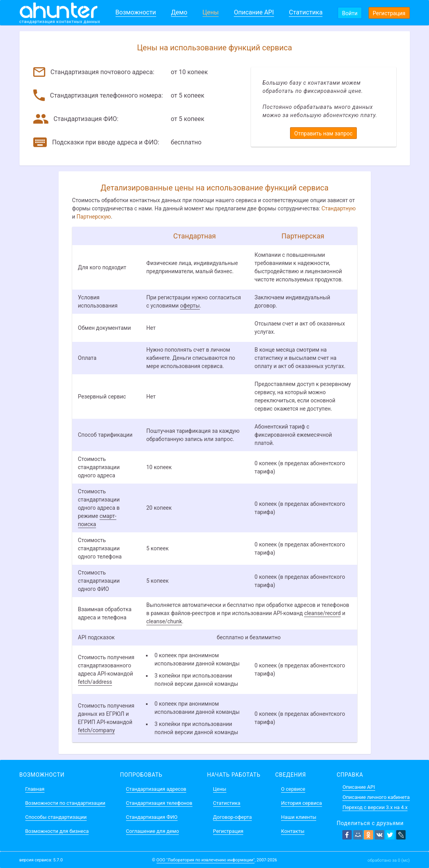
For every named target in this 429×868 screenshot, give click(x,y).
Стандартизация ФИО (152, 817)
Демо (179, 12)
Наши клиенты (299, 817)
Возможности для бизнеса (57, 831)
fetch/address (95, 682)
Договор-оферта (232, 817)
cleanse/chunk (164, 621)
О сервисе (293, 789)
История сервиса (301, 803)
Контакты (293, 831)
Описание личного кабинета (376, 797)
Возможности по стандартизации (65, 803)
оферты (190, 306)
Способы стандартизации (56, 817)
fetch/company (97, 730)
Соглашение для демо (153, 831)
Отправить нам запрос (323, 133)
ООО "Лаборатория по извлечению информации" (206, 860)
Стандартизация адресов (156, 789)
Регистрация (389, 13)
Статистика (306, 12)
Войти (350, 13)
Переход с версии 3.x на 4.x (375, 807)
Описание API (254, 12)
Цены (211, 12)
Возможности (136, 12)
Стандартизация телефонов (159, 803)
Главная (35, 789)
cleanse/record (322, 613)
